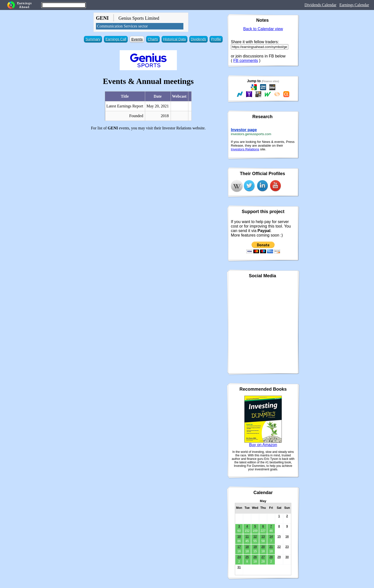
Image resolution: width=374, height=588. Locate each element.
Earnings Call (116, 39)
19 (255, 547)
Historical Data (175, 39)
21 (271, 547)
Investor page (244, 130)
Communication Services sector (122, 26)
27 (263, 557)
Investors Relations (245, 149)
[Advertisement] (148, 169)
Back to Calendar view (263, 29)
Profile (216, 39)
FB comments (246, 61)
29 (279, 557)
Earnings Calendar (354, 5)
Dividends (198, 39)
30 (287, 557)
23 (287, 547)
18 (247, 547)
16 (287, 537)
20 (263, 547)
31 (239, 567)
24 (239, 557)
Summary (93, 39)
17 (239, 547)
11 (247, 537)
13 (263, 537)
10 (239, 537)
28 (271, 557)
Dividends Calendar (321, 5)
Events (137, 39)
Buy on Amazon (263, 445)
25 (247, 557)
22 (279, 547)
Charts (153, 39)
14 (271, 537)
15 (279, 537)
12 (255, 537)
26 (255, 557)
